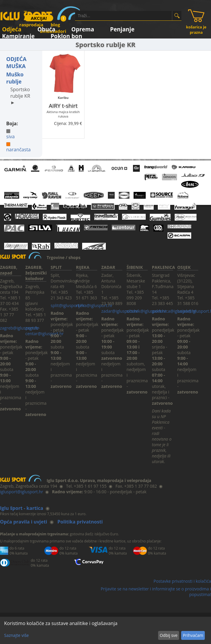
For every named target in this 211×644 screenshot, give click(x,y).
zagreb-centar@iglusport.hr (45, 331)
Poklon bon (66, 35)
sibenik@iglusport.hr (146, 311)
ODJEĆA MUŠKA (16, 62)
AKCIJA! (39, 18)
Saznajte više (16, 635)
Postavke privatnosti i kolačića (182, 581)
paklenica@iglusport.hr (174, 311)
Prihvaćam (193, 635)
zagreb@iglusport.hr (20, 328)
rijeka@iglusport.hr (94, 305)
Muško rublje (15, 78)
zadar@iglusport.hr (120, 311)
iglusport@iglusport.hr (22, 492)
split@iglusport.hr (68, 305)
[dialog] (105, 630)
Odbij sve (168, 635)
